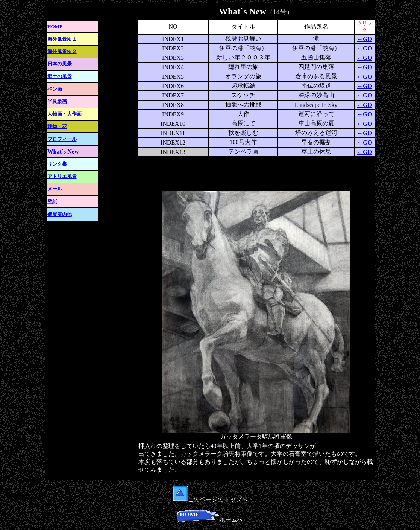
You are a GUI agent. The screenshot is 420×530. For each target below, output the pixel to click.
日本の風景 (60, 64)
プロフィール (62, 139)
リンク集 (57, 164)
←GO (365, 39)
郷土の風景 (60, 76)
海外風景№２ (62, 51)
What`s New (63, 152)
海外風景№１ (62, 39)
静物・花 (57, 126)
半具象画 (57, 101)
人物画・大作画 (64, 114)
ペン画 (55, 89)
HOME (55, 27)
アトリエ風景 (62, 176)
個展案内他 (60, 214)
